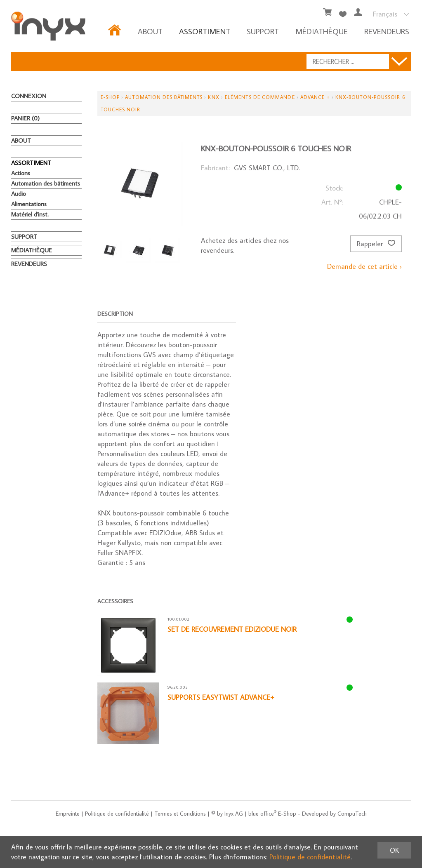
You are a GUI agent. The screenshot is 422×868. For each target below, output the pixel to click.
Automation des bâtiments (46, 183)
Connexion (29, 96)
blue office (262, 814)
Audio (19, 194)
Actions (21, 173)
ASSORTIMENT (205, 31)
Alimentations (29, 204)
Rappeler (376, 244)
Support (263, 31)
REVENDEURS (387, 31)
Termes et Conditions (180, 814)
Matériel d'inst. (30, 214)
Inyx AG (234, 814)
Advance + (315, 97)
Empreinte (68, 814)
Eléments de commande (260, 97)
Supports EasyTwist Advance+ (221, 697)
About (150, 31)
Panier (25, 118)
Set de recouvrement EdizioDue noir (232, 629)
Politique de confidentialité (117, 814)
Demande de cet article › (364, 266)
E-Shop (110, 97)
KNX (213, 97)
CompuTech (352, 814)
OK (394, 850)
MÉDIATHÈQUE (322, 31)
